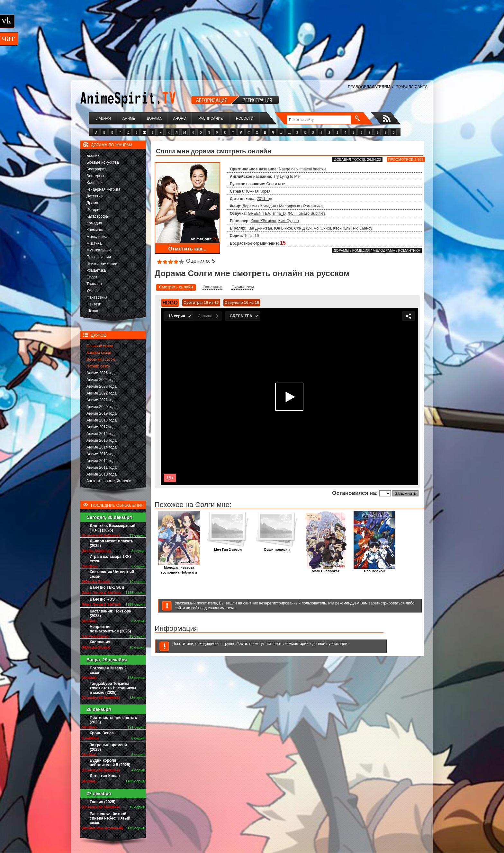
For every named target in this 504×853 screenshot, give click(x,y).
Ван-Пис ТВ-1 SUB (107, 587)
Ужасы (92, 291)
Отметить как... (188, 249)
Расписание (211, 118)
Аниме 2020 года (102, 407)
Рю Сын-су (363, 228)
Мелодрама (97, 237)
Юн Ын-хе (283, 228)
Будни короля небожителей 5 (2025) (110, 763)
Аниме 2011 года (102, 467)
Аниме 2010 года (102, 474)
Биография (96, 169)
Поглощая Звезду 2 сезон (108, 670)
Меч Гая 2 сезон (228, 548)
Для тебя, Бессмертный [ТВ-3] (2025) (113, 528)
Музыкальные (99, 250)
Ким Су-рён (289, 221)
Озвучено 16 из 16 (242, 303)
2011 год (265, 199)
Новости (245, 118)
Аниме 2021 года (102, 400)
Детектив (94, 196)
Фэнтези (94, 304)
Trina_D (279, 213)
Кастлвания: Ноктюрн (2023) (111, 613)
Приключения (99, 257)
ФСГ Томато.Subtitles (307, 213)
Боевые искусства (103, 162)
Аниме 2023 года (102, 386)
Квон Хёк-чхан (263, 221)
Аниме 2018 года (102, 420)
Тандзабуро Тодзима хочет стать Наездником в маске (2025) (113, 688)
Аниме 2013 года (102, 454)
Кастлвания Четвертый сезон (112, 574)
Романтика (96, 270)
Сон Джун (303, 228)
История (94, 210)
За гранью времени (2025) (108, 747)
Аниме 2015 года (102, 440)
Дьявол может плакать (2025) (112, 543)
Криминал (95, 230)
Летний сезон (98, 366)
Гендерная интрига (103, 189)
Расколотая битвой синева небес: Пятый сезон (110, 818)
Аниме (129, 118)
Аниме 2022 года (102, 393)
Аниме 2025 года (102, 373)
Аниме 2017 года (102, 427)
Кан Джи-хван (260, 228)
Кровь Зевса (102, 733)
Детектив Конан (105, 776)
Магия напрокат (326, 569)
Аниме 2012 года (102, 461)
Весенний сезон (101, 359)
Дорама (154, 118)
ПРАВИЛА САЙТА (411, 87)
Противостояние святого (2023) (113, 720)
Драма (92, 203)
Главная (103, 118)
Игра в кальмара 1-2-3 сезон (111, 559)
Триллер (94, 284)
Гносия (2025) (103, 802)
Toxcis (359, 159)
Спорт (92, 277)
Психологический (102, 264)
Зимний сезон (99, 353)
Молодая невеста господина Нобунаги (179, 568)
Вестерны (95, 176)
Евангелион (374, 569)
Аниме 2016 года (102, 434)
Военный (94, 183)
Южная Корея (258, 191)
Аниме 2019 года (102, 413)
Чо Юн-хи (322, 228)
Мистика (94, 243)
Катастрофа (97, 216)
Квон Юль (342, 228)
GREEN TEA (259, 213)
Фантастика (97, 297)
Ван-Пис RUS (102, 599)
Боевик (93, 156)
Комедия (94, 223)
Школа (92, 311)
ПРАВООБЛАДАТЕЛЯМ (369, 87)
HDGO (170, 303)
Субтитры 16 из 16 (201, 303)
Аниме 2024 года (102, 380)
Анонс (180, 118)
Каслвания (100, 642)
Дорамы (250, 206)
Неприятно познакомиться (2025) (110, 629)
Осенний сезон (100, 346)
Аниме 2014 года (102, 447)
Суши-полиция (277, 548)
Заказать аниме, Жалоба (109, 481)
